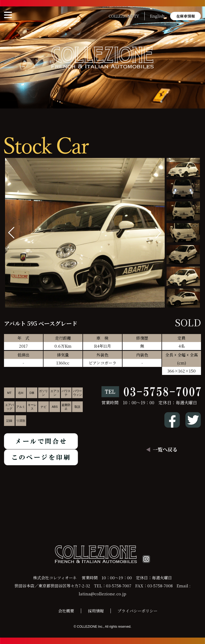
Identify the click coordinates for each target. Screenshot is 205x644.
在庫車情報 (186, 16)
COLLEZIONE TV (124, 16)
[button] (158, 233)
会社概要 (66, 611)
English (157, 16)
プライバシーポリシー (137, 611)
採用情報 (96, 611)
